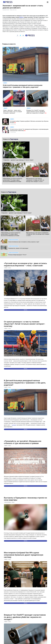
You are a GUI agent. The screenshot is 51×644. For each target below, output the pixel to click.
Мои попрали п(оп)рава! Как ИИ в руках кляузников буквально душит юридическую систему (24, 555)
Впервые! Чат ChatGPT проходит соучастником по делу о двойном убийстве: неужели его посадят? (36, 112)
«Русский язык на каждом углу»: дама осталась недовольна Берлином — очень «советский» (25, 264)
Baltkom (21, 17)
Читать (25, 310)
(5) (25, 131)
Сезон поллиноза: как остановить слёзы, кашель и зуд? (24, 242)
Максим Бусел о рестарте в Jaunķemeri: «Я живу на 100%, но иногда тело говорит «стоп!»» (35, 180)
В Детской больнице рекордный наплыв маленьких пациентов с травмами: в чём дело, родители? (23, 86)
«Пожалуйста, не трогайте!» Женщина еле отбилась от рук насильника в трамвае (23, 442)
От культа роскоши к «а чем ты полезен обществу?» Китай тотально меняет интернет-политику (25, 324)
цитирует (14, 425)
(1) (46, 113)
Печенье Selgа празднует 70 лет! (17, 255)
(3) (15, 122)
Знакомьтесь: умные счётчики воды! (18, 248)
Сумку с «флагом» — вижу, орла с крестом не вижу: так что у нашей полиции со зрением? (12, 112)
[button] (48, 2)
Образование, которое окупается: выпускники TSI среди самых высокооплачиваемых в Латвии (13, 180)
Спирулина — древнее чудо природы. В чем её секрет (18, 160)
